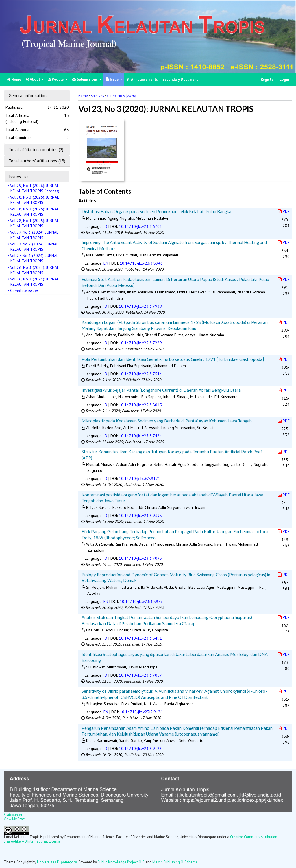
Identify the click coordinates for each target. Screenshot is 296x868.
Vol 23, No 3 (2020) (121, 96)
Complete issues (24, 291)
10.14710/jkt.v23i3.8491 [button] (140, 638)
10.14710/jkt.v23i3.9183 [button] (140, 749)
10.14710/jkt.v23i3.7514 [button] (140, 374)
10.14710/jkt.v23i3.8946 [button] (141, 263)
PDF (284, 211)
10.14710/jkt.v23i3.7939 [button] (140, 306)
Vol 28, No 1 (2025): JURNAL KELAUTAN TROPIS (34, 223)
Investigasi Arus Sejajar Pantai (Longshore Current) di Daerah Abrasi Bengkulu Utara (161, 390)
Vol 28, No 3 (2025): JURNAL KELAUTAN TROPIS (34, 200)
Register (268, 79)
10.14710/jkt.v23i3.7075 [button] (140, 558)
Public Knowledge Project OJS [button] (121, 862)
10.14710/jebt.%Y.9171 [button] (139, 479)
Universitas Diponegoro (57, 862)
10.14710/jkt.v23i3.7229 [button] (140, 343)
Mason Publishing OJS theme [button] (175, 862)
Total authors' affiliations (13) (37, 161)
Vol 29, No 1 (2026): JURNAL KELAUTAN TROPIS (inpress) (34, 188)
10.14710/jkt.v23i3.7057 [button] (140, 675)
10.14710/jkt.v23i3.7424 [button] (140, 436)
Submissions (85, 79)
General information (28, 95)
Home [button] (83, 96)
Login (284, 79)
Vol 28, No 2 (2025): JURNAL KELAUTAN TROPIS (34, 212)
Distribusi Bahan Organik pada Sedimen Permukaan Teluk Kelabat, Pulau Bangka (156, 211)
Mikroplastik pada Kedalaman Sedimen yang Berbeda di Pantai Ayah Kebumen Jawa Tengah (167, 421)
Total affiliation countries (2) (36, 149)
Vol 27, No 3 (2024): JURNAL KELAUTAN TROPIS (34, 235)
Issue (113, 79)
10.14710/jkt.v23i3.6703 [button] (140, 226)
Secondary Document (180, 79)
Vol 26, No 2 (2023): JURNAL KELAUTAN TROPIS (34, 282)
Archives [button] (97, 96)
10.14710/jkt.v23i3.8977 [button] (141, 601)
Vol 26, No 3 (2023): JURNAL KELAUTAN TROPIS (34, 270)
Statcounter (13, 815)
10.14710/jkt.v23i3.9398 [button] (140, 516)
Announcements (142, 79)
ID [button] (105, 226)
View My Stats (15, 819)
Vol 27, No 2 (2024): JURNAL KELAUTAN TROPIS (34, 247)
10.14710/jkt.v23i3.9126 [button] (141, 712)
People (56, 79)
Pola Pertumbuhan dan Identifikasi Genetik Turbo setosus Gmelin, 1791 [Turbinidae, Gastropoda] (173, 359)
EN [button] (106, 263)
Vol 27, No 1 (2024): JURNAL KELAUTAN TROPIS (34, 258)
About (33, 79)
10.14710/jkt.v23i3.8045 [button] (140, 405)
